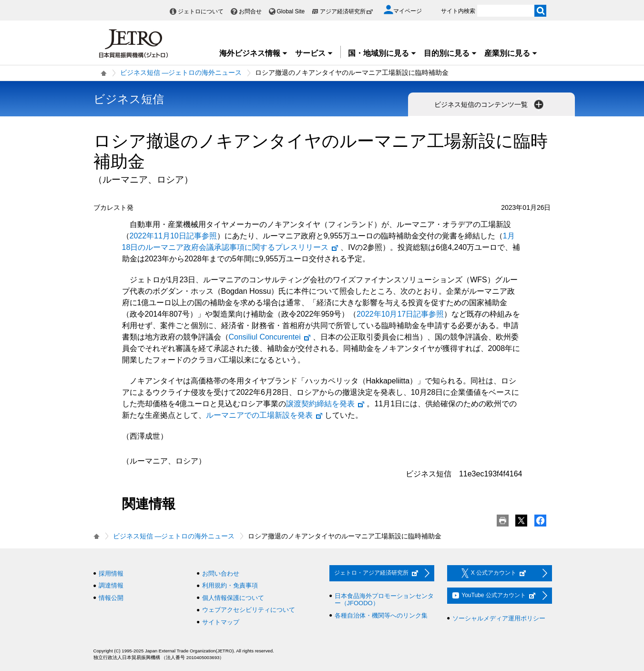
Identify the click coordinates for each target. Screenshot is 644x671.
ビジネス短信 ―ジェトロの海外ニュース (181, 72)
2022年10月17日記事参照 (400, 314)
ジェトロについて (201, 11)
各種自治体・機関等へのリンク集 (381, 615)
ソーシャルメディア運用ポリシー (499, 618)
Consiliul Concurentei (270, 337)
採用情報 (111, 573)
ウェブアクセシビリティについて (249, 610)
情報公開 (111, 598)
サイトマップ (221, 622)
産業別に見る (511, 53)
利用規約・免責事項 (230, 585)
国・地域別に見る (382, 53)
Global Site (291, 11)
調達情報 (111, 585)
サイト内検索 (458, 11)
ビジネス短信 (129, 99)
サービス (314, 53)
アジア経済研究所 (347, 11)
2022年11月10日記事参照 (173, 236)
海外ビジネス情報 (254, 53)
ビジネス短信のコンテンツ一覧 (490, 104)
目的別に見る (450, 53)
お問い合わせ (221, 573)
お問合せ (250, 11)
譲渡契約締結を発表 (326, 404)
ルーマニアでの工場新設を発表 (265, 415)
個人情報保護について (233, 598)
